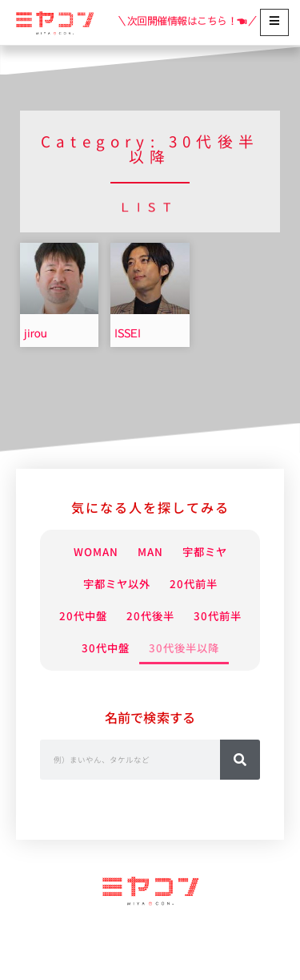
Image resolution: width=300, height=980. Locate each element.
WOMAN (87, 552)
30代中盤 (190, 648)
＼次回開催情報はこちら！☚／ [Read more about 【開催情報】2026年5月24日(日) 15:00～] (187, 21)
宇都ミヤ (213, 552)
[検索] (240, 792)
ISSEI (128, 334)
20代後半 (190, 616)
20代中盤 (110, 616)
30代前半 (110, 648)
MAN (149, 552)
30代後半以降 (150, 680)
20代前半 (203, 584)
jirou (36, 334)
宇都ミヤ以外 (110, 584)
